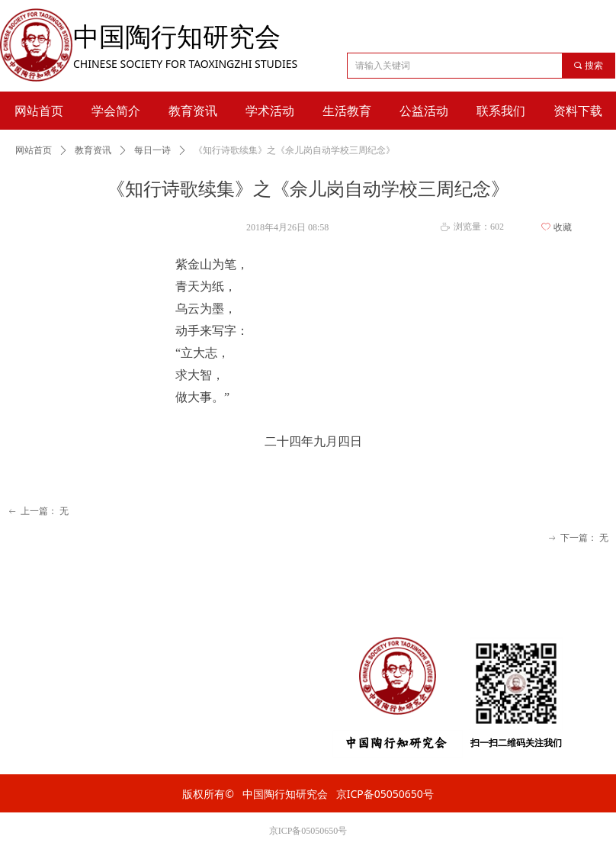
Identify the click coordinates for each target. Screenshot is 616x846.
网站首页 (34, 150)
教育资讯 (93, 150)
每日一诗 (152, 150)
